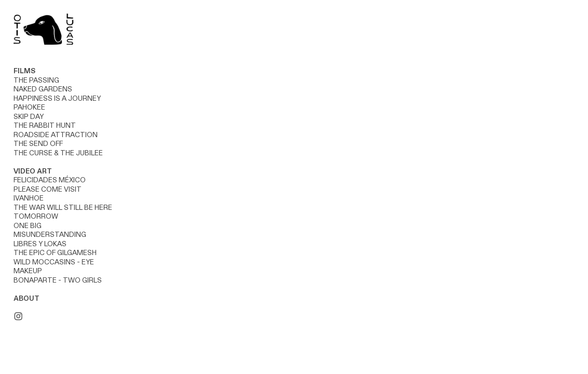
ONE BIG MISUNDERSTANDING (50, 231)
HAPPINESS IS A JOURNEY (57, 99)
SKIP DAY (29, 117)
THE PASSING (36, 81)
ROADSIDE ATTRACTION (56, 135)
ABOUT (26, 299)
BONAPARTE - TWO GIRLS (58, 280)
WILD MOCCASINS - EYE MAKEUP (54, 267)
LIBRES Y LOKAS (40, 244)
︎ (18, 317)
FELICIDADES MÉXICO (50, 180)
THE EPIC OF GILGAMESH (55, 253)
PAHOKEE (29, 108)
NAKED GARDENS (43, 89)
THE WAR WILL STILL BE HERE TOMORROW (63, 212)
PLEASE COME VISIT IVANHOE (48, 194)
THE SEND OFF (38, 144)
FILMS (24, 71)
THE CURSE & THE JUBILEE (59, 153)
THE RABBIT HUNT (45, 126)
